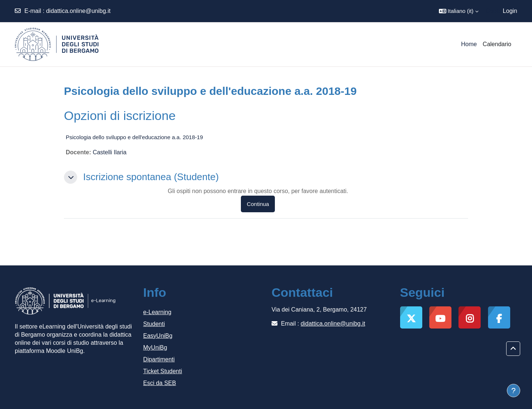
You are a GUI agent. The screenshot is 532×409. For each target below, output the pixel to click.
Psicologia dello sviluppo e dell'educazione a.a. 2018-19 (134, 137)
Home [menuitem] (469, 44)
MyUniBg (155, 348)
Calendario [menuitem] (497, 44)
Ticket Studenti (163, 371)
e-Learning (158, 312)
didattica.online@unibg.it (79, 11)
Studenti (154, 324)
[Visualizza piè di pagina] (514, 391)
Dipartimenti (159, 359)
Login (510, 11)
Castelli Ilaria (110, 152)
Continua (258, 204)
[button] (459, 11)
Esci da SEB (160, 383)
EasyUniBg (158, 336)
